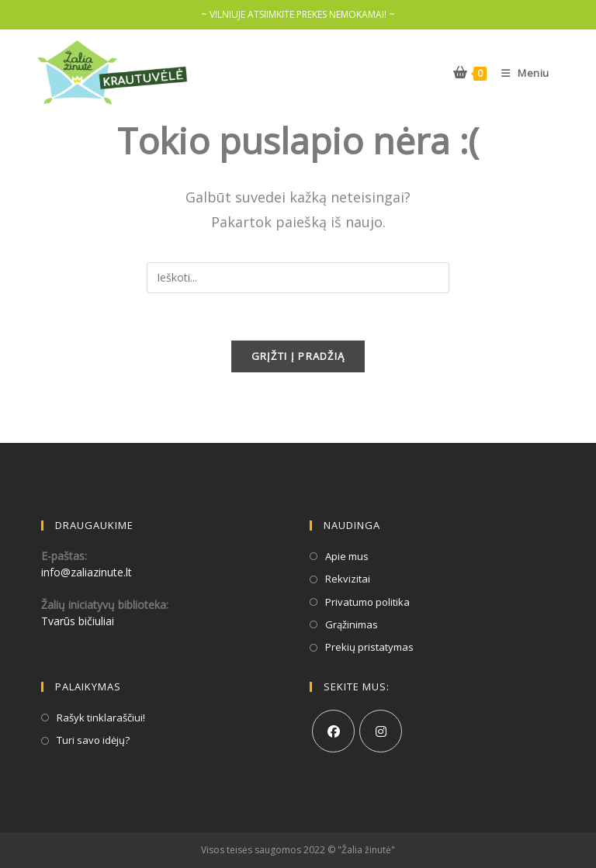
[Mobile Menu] (520, 73)
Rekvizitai (348, 579)
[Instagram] (381, 731)
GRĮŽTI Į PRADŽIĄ (298, 356)
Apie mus (347, 556)
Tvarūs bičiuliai (78, 621)
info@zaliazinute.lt (87, 572)
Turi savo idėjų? (93, 740)
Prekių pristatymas (369, 647)
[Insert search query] (298, 278)
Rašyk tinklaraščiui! (101, 718)
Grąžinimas (352, 624)
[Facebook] (333, 731)
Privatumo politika (367, 602)
